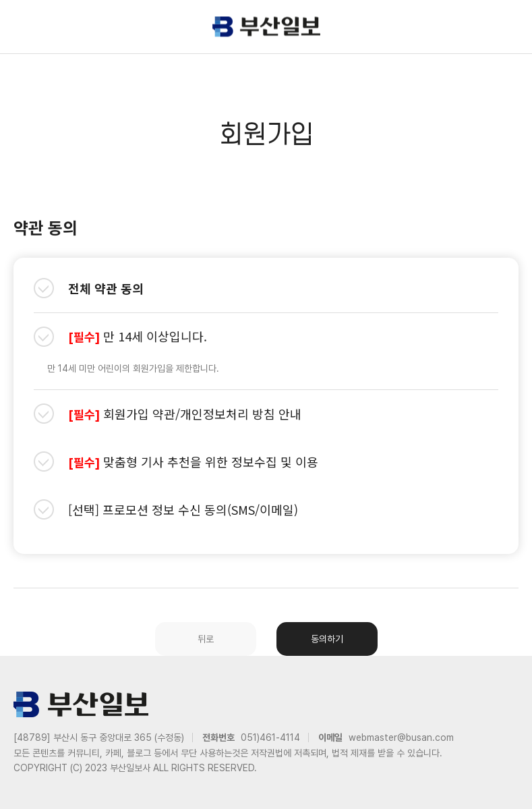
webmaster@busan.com (401, 737)
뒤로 (206, 639)
